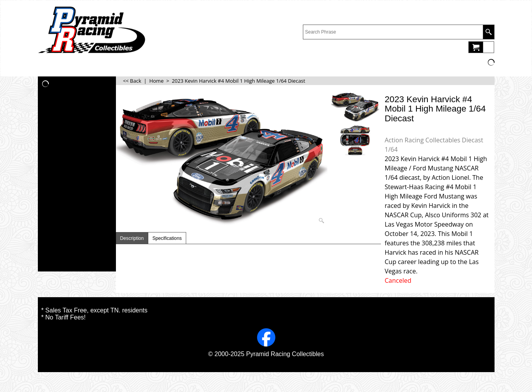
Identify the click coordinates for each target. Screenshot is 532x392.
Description (132, 238)
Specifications (167, 238)
